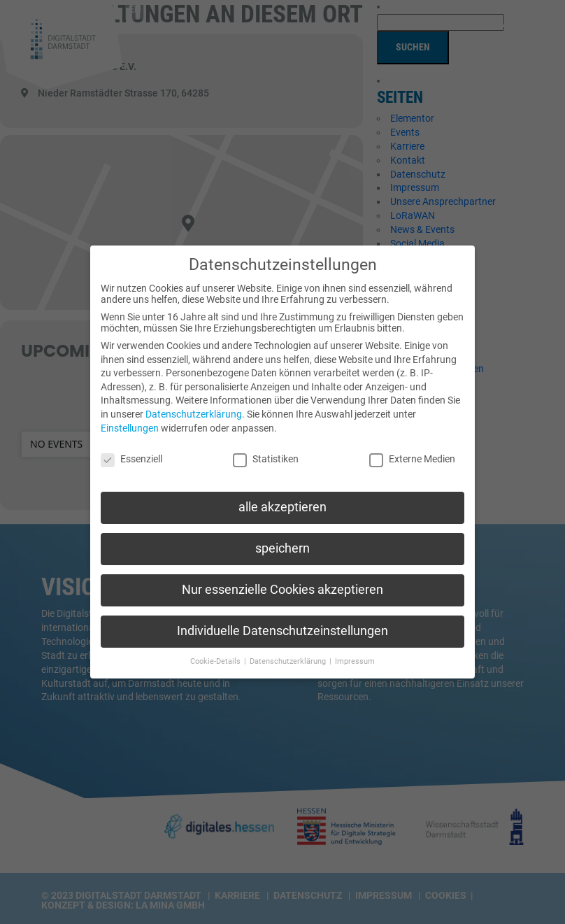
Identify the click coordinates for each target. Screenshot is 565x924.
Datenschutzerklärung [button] (289, 656)
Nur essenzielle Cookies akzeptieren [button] (282, 584)
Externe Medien (412, 453)
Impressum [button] (355, 656)
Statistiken (266, 453)
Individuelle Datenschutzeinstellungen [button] (282, 625)
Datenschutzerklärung (194, 408)
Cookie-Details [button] (216, 656)
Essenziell (131, 453)
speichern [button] (282, 543)
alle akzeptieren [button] (282, 502)
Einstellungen (130, 422)
